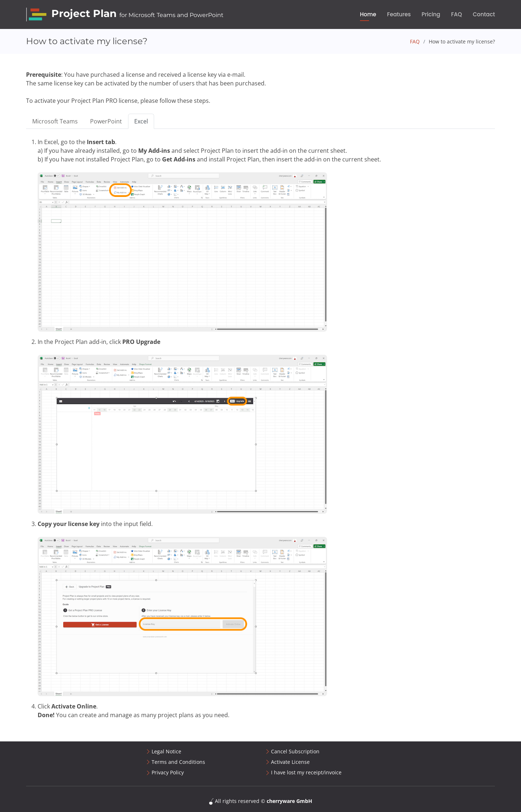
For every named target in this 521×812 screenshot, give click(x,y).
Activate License (290, 762)
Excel (141, 121)
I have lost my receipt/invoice (306, 773)
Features (399, 14)
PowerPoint (106, 121)
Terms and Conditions (178, 762)
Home (368, 14)
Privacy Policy (168, 773)
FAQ (457, 14)
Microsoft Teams (55, 121)
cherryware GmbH (289, 801)
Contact (484, 14)
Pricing (431, 14)
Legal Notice (166, 752)
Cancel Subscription (295, 752)
